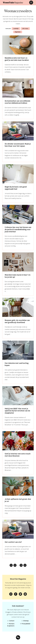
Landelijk (16, 29)
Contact (12, 621)
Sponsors (11, 626)
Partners (12, 624)
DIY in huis (25, 29)
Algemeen (18, 32)
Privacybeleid (26, 624)
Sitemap (26, 621)
